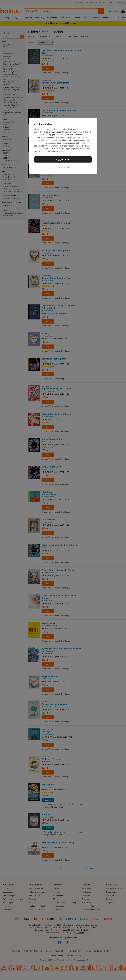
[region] (63, 146)
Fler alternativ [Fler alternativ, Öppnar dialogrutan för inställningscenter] (63, 167)
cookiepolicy (59, 151)
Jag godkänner (63, 160)
